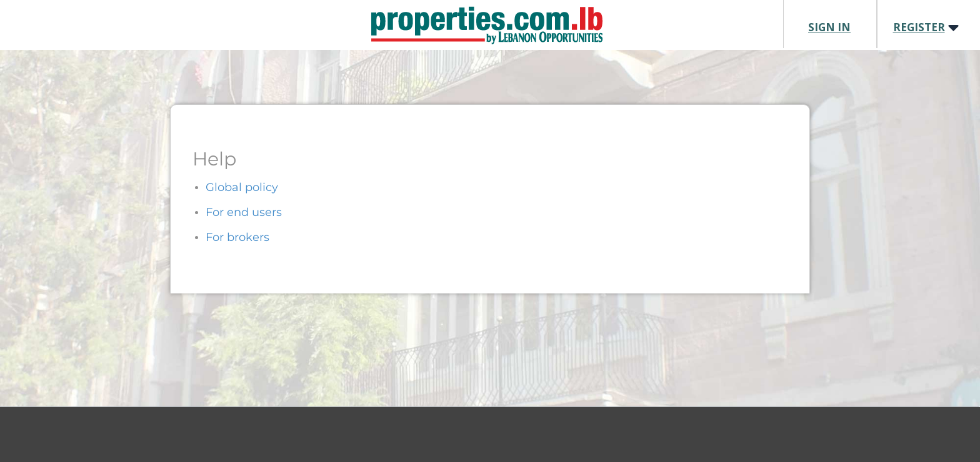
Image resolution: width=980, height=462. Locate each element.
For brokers (237, 237)
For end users (244, 212)
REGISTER (919, 27)
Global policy (242, 187)
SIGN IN (829, 27)
